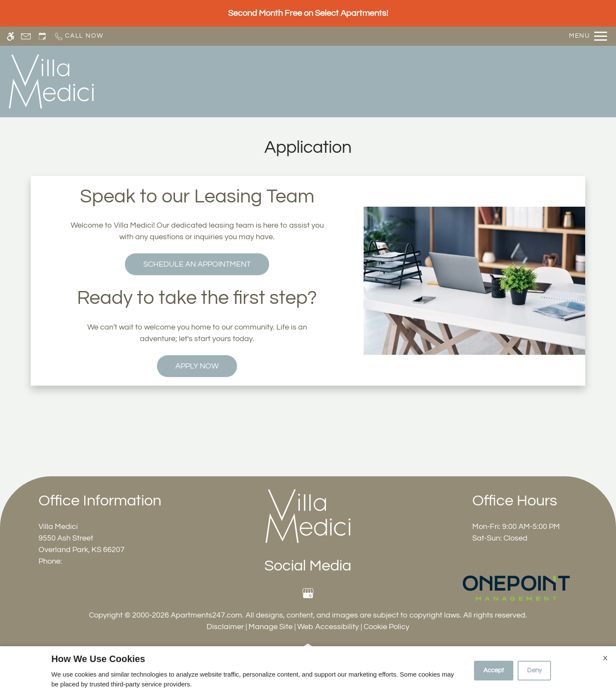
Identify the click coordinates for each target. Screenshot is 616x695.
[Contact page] (26, 36)
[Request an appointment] (42, 36)
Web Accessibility (328, 627)
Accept (494, 670)
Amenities (425, 81)
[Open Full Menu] (588, 36)
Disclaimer (225, 627)
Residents (478, 81)
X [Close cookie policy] (605, 658)
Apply (282, 81)
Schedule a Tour (227, 81)
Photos (378, 81)
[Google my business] (308, 593)
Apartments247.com (206, 615)
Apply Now (197, 366)
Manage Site (271, 627)
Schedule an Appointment (197, 264)
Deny (534, 670)
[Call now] (78, 36)
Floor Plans (329, 81)
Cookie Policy (386, 627)
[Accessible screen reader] (10, 36)
